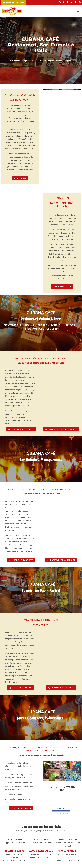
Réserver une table (15, 3)
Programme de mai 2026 (62, 789)
